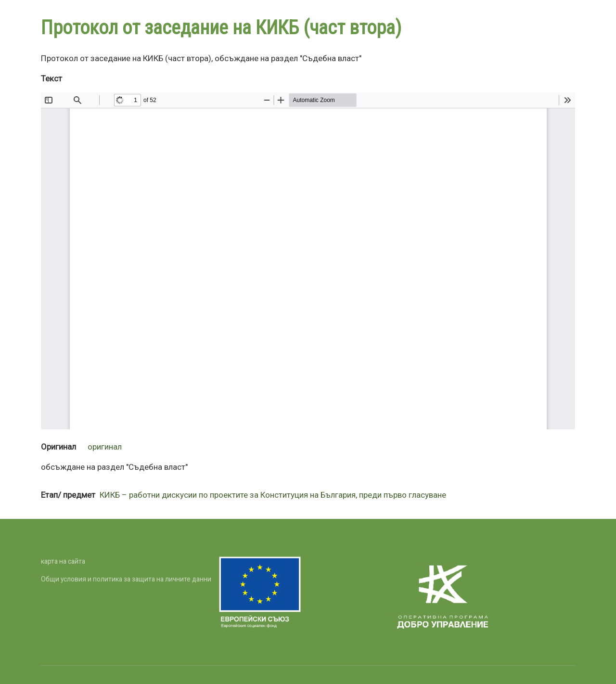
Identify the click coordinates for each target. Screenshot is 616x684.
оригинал (105, 447)
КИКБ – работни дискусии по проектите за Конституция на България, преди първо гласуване (273, 495)
